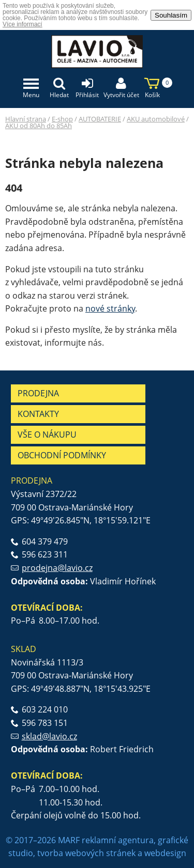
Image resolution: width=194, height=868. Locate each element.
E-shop (62, 119)
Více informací (23, 24)
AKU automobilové (156, 119)
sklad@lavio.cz (49, 736)
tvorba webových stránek (86, 853)
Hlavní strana (26, 119)
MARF (69, 840)
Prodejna (38, 393)
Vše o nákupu (47, 435)
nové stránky (110, 308)
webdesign (165, 853)
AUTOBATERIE (100, 119)
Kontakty (38, 414)
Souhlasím (171, 15)
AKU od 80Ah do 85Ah (39, 126)
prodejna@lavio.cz (57, 568)
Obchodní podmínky (62, 455)
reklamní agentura (118, 840)
